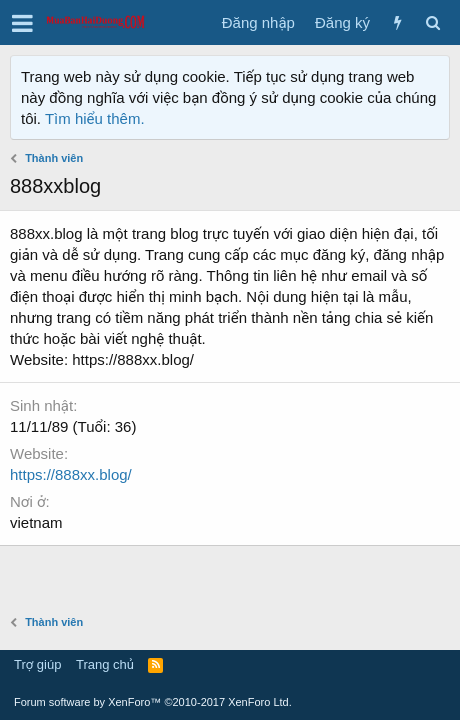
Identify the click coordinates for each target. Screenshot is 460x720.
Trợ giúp (37, 664)
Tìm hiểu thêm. (95, 118)
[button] (22, 23)
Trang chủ (105, 664)
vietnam (36, 522)
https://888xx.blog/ (71, 474)
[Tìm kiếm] (432, 22)
